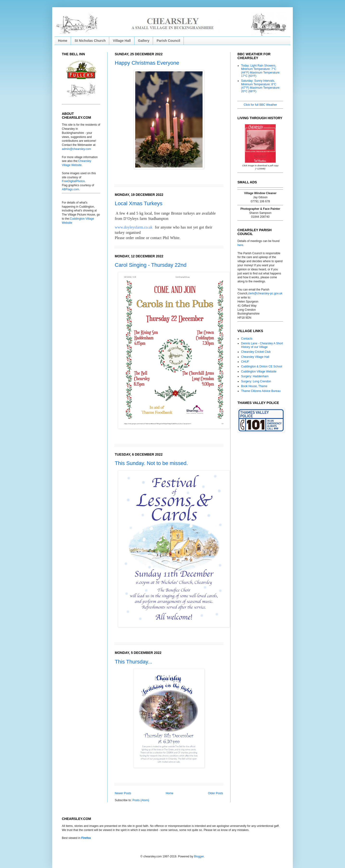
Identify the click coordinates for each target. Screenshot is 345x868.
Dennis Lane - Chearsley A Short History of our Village (262, 345)
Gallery (144, 41)
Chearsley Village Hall (255, 357)
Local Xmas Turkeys (139, 203)
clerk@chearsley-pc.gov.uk (265, 293)
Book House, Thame (254, 386)
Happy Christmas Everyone (147, 63)
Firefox (86, 838)
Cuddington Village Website (259, 372)
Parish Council (168, 41)
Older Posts (215, 793)
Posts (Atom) (141, 800)
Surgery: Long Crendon (256, 381)
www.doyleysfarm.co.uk (134, 227)
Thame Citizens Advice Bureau (261, 391)
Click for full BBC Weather (260, 105)
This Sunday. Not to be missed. (151, 463)
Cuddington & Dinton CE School (262, 366)
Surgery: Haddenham (255, 376)
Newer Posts (123, 793)
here (240, 245)
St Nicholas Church (90, 41)
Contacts (247, 339)
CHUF (245, 362)
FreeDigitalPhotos (73, 181)
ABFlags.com (70, 189)
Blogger (199, 856)
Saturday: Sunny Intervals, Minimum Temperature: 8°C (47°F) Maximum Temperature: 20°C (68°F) (261, 86)
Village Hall (122, 41)
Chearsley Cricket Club (256, 352)
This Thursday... (134, 662)
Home (63, 41)
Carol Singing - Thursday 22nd (151, 265)
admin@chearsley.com (76, 149)
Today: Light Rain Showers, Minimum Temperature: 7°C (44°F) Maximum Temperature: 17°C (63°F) (261, 71)
